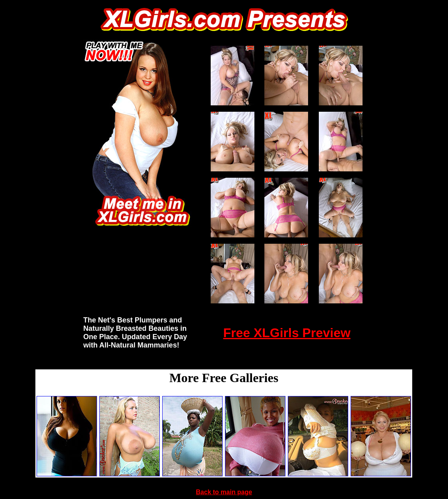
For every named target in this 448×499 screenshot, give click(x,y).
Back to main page (224, 492)
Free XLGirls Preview (287, 333)
